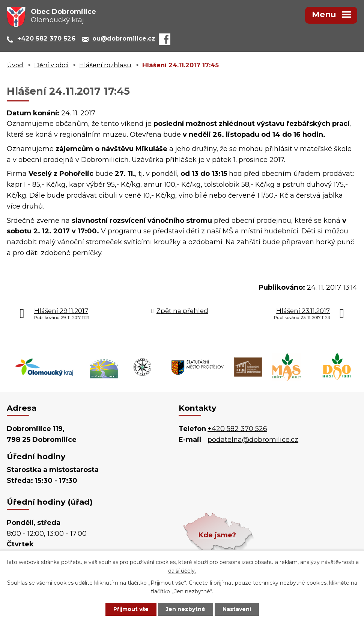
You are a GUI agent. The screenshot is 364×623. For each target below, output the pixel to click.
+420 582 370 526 (237, 429)
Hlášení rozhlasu (105, 65)
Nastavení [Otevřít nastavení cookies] (237, 609)
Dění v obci (51, 65)
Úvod (15, 65)
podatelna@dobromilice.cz (253, 440)
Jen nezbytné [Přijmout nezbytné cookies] (186, 609)
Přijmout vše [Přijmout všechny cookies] (131, 609)
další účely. (182, 571)
